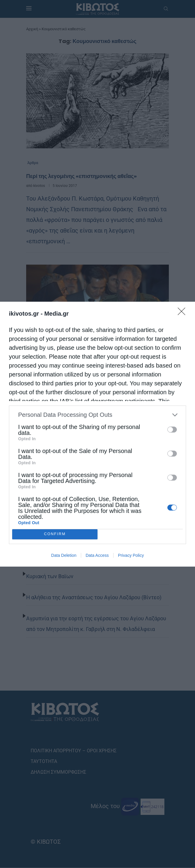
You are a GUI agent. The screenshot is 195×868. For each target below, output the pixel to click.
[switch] (172, 430)
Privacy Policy (131, 555)
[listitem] (97, 415)
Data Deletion (64, 555)
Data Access (97, 555)
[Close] (183, 313)
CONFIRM (55, 534)
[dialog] (97, 434)
